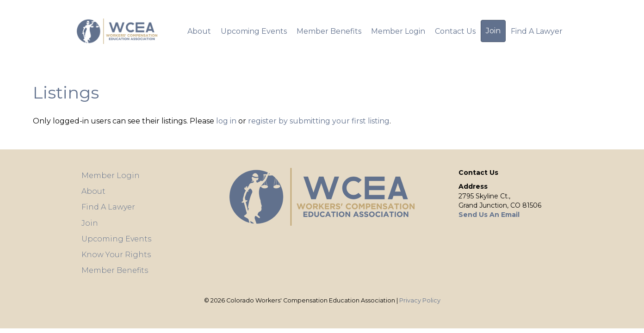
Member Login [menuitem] (398, 31)
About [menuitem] (199, 31)
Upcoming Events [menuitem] (254, 31)
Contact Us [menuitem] (455, 31)
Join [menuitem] (493, 31)
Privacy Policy (420, 300)
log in (227, 121)
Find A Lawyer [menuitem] (537, 31)
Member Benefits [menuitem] (329, 31)
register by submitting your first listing (319, 121)
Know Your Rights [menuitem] (116, 255)
